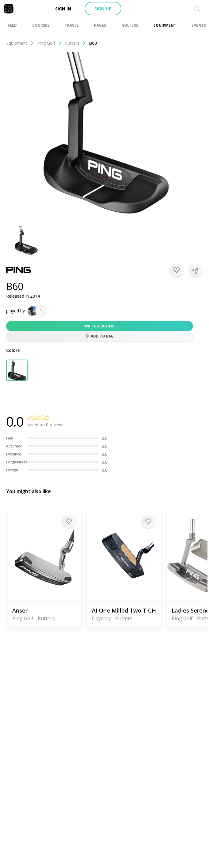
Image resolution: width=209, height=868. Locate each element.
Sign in (63, 9)
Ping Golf (49, 43)
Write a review (99, 326)
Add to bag (100, 336)
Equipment (20, 43)
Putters (76, 43)
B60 (93, 43)
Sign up (103, 9)
